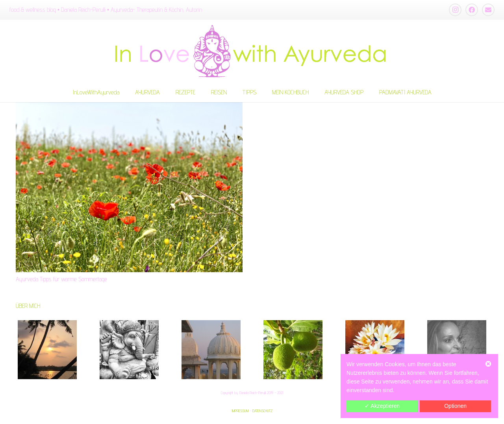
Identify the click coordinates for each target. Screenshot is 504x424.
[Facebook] (472, 10)
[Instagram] (455, 10)
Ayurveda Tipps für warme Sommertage (61, 279)
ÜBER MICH (28, 306)
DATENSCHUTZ (262, 411)
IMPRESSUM (240, 411)
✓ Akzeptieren (382, 406)
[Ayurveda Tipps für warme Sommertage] (129, 187)
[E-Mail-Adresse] (488, 10)
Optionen (455, 406)
